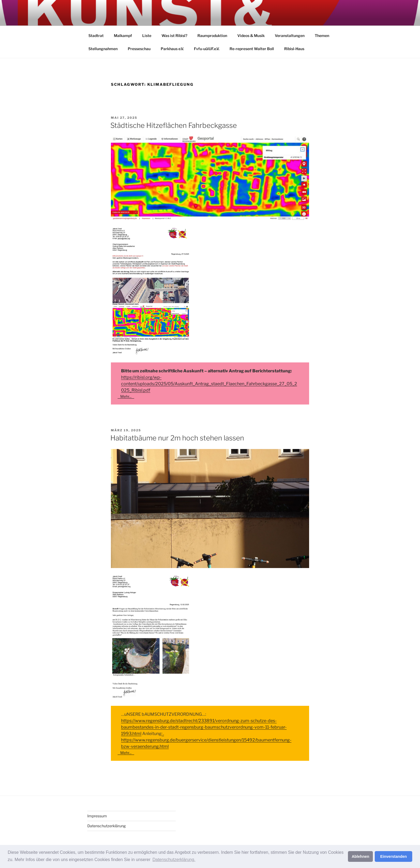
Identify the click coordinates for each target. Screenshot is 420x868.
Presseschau (139, 49)
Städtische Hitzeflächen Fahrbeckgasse (174, 125)
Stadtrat (96, 36)
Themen (322, 36)
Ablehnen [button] (361, 856)
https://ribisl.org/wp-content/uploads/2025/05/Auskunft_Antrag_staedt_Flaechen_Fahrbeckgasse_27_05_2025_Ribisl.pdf (209, 384)
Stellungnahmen (103, 49)
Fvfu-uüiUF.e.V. (207, 49)
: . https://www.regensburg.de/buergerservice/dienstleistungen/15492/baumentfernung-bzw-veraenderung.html (206, 740)
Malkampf (123, 36)
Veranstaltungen (290, 36)
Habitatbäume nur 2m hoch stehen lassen (177, 438)
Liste (147, 36)
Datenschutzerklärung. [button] (174, 860)
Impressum (97, 816)
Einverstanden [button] (394, 856)
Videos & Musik (251, 36)
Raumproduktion (212, 36)
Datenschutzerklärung (106, 826)
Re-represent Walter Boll (252, 49)
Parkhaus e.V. (172, 49)
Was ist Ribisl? (174, 36)
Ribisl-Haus (294, 49)
